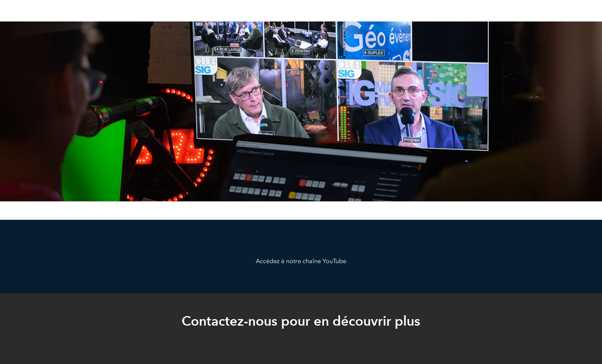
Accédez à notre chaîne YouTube (301, 261)
